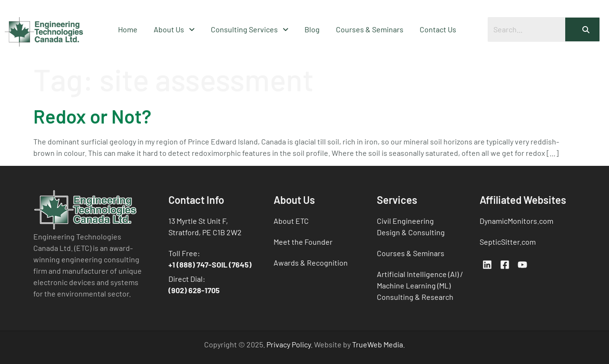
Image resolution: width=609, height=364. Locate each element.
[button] (174, 29)
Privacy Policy (289, 344)
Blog (312, 29)
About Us (174, 29)
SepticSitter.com (508, 242)
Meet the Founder (303, 242)
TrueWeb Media (378, 344)
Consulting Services (250, 29)
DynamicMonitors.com (516, 221)
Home (128, 29)
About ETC (291, 221)
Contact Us (438, 29)
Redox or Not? (92, 116)
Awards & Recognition (311, 263)
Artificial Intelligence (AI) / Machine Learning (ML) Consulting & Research (420, 285)
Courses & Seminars (370, 29)
